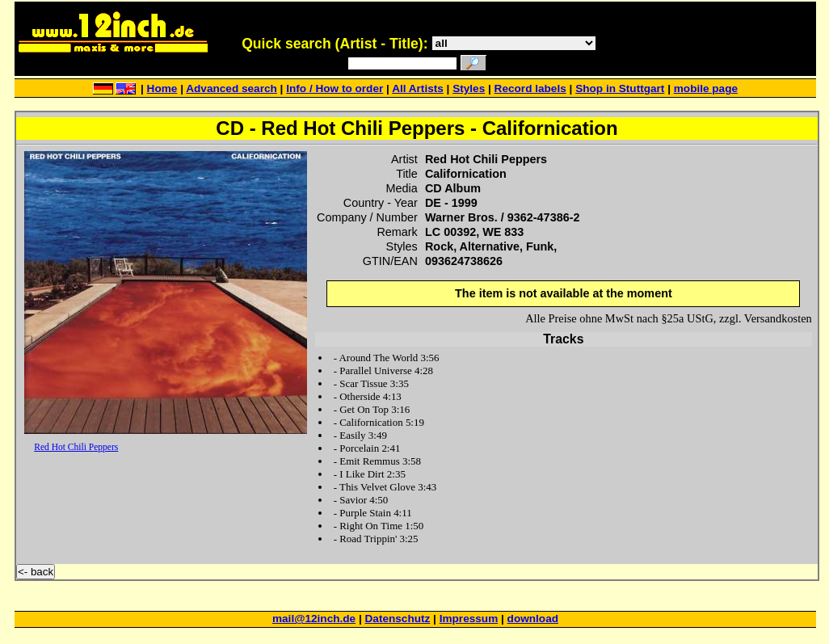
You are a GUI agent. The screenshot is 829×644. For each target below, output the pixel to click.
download (533, 619)
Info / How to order (335, 88)
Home (162, 88)
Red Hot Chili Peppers (76, 447)
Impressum (469, 619)
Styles (469, 88)
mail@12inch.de (314, 619)
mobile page (706, 88)
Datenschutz (398, 619)
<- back (36, 572)
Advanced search (231, 88)
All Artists (418, 88)
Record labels (530, 88)
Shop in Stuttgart (620, 88)
